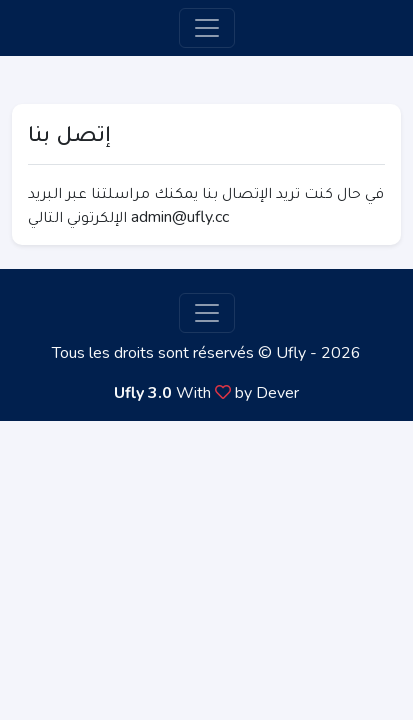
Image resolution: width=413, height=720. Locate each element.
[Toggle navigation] (207, 28)
